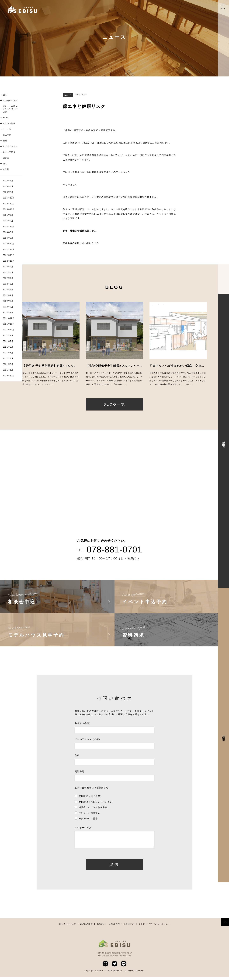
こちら (95, 243)
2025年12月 (9, 198)
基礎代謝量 (90, 155)
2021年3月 (8, 364)
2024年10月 (9, 227)
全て (5, 95)
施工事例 (7, 135)
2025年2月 (8, 221)
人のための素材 (10, 101)
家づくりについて (68, 927)
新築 (5, 141)
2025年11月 (9, 204)
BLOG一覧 (114, 404)
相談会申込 (224, 441)
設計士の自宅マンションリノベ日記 (10, 109)
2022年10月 (9, 261)
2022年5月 (8, 290)
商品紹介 (101, 927)
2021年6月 (8, 347)
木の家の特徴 (86, 927)
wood (5, 118)
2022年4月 (8, 295)
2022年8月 (8, 272)
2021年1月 (8, 370)
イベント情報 (9, 123)
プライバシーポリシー (159, 927)
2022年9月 (8, 267)
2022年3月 (8, 301)
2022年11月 (9, 255)
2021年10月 (9, 330)
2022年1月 (8, 313)
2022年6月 (8, 284)
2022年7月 (8, 278)
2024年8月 (8, 238)
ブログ (142, 927)
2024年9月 (8, 232)
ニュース (7, 129)
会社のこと (129, 927)
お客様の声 (114, 927)
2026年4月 (8, 181)
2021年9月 (8, 335)
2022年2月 (8, 307)
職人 (5, 164)
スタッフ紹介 (9, 152)
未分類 (6, 169)
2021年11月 (9, 324)
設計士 (6, 158)
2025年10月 (9, 209)
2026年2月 (8, 192)
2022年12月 (9, 249)
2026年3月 (8, 186)
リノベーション (10, 146)
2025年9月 (8, 215)
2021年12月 (9, 318)
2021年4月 (8, 358)
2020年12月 (9, 376)
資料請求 (224, 735)
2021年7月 (8, 341)
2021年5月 (8, 353)
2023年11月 (9, 244)
